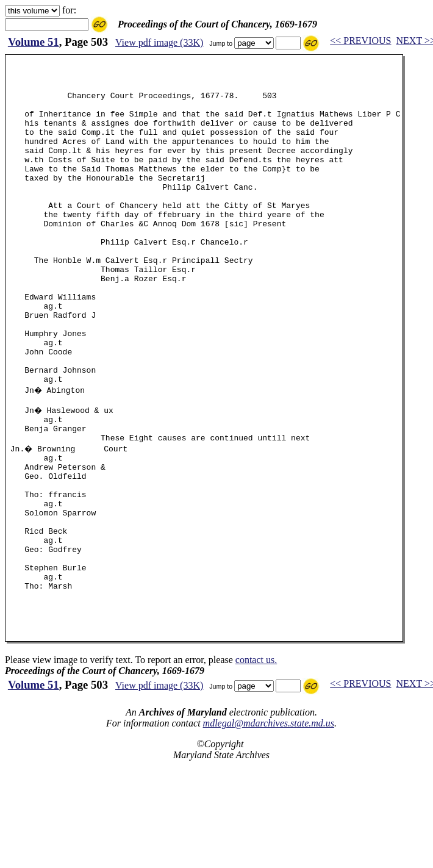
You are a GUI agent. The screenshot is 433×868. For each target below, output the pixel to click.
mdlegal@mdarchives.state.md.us (269, 826)
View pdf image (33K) (159, 42)
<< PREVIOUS (360, 41)
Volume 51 (34, 42)
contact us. (256, 762)
